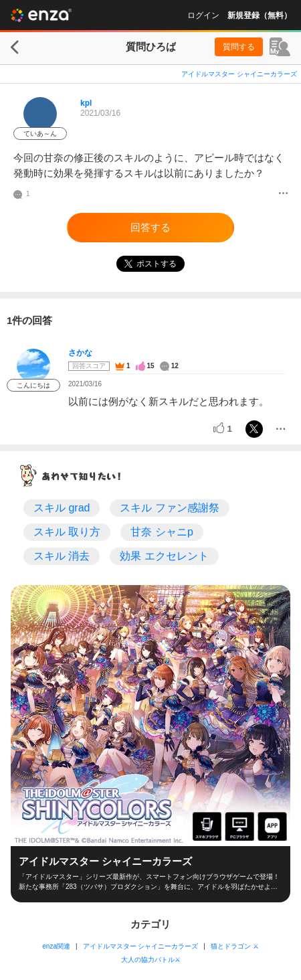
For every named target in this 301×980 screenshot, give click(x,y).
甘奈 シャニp (162, 532)
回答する (150, 227)
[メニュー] (283, 194)
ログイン (203, 15)
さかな (80, 353)
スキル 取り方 (67, 532)
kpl (86, 103)
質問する (239, 47)
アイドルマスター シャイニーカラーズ (239, 74)
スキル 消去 (62, 556)
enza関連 (56, 946)
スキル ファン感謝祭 (169, 508)
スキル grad (62, 508)
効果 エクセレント (164, 556)
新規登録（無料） (260, 15)
